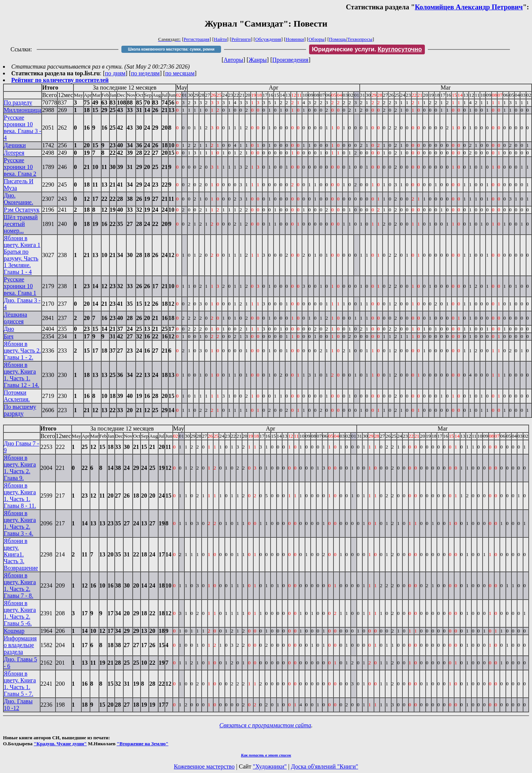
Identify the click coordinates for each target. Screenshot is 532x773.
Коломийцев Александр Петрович (469, 7)
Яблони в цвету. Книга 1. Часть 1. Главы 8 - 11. (20, 496)
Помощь (338, 39)
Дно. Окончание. (18, 199)
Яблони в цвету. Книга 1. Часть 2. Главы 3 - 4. (20, 523)
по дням (115, 73)
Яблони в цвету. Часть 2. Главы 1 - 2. (22, 351)
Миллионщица (22, 110)
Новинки (295, 39)
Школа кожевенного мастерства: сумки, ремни (171, 49)
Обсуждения (268, 39)
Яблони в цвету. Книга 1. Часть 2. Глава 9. (20, 468)
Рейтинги (241, 39)
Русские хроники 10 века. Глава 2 (20, 167)
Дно (9, 329)
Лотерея (14, 153)
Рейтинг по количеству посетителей (60, 80)
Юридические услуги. (367, 49)
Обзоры (316, 39)
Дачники (15, 145)
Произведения (291, 60)
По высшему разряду (20, 410)
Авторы (233, 60)
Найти (220, 39)
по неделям (146, 73)
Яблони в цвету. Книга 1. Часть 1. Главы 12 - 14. (22, 375)
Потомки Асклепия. (17, 396)
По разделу (18, 102)
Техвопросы (360, 39)
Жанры (258, 60)
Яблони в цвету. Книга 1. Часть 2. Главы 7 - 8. (20, 585)
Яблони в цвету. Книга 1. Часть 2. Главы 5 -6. (20, 613)
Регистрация (197, 39)
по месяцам (180, 73)
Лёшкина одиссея (15, 318)
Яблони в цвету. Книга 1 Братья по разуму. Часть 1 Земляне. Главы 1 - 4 (22, 255)
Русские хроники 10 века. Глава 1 (20, 286)
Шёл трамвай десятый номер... (21, 224)
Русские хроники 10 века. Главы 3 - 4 (22, 128)
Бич (9, 336)
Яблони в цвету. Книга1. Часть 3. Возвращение (21, 554)
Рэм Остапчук (22, 210)
